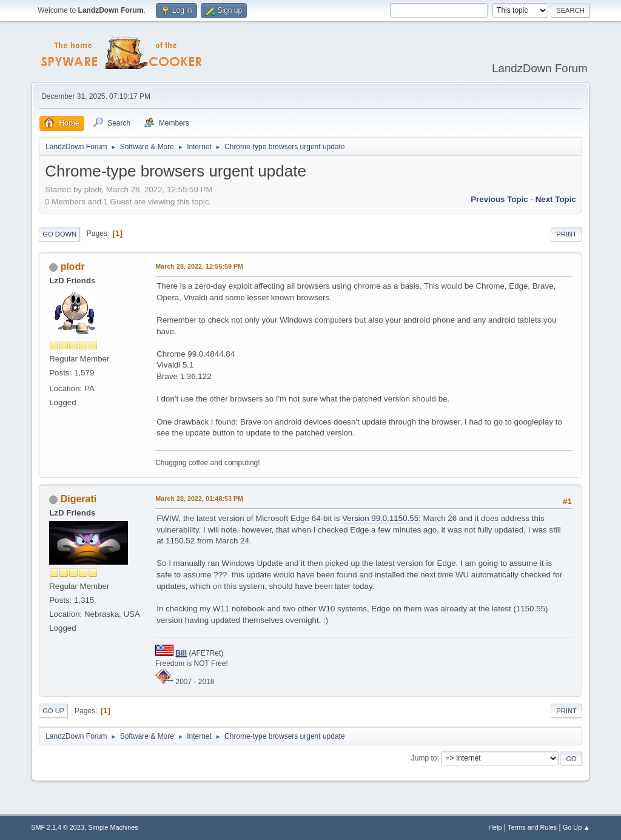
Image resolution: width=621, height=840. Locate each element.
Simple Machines (113, 827)
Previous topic (499, 199)
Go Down (59, 234)
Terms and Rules (532, 827)
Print (566, 234)
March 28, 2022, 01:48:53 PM (199, 499)
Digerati (79, 499)
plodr (73, 267)
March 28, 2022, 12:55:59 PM (199, 266)
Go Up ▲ (576, 827)
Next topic (556, 199)
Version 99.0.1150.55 (380, 518)
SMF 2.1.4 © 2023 (58, 827)
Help (495, 827)
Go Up (53, 711)
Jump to (424, 758)
